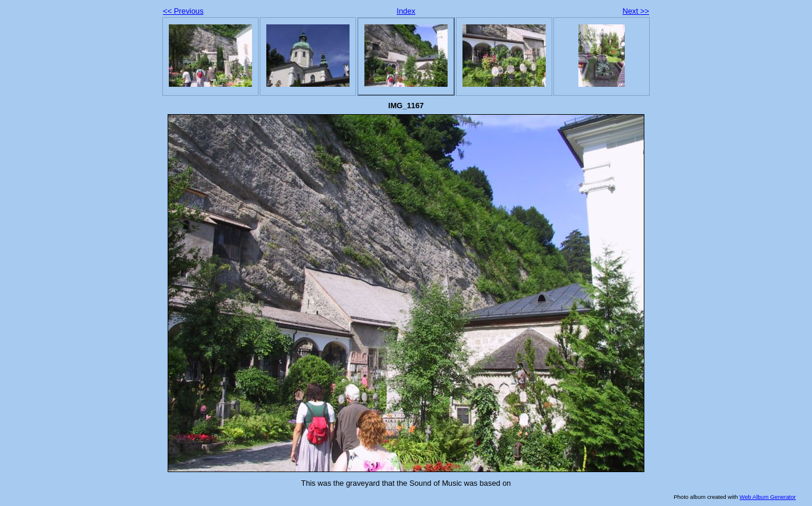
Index (406, 11)
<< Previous (183, 11)
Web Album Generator (768, 497)
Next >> (636, 11)
